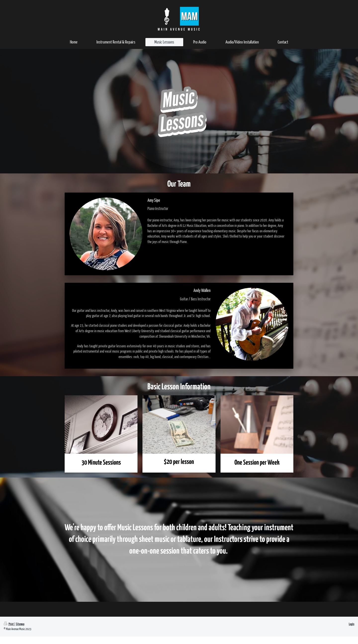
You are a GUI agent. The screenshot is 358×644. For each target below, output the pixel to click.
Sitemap (20, 624)
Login (352, 624)
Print (9, 624)
